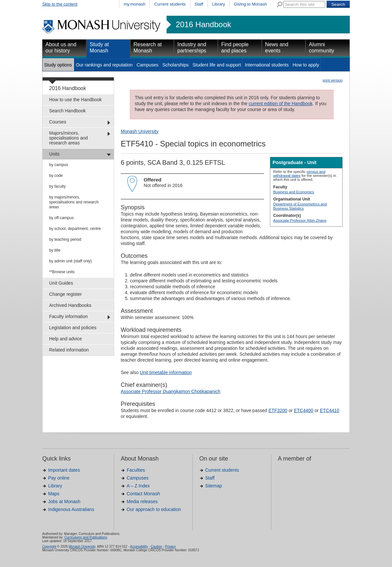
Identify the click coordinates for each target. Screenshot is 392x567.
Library (219, 4)
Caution (156, 547)
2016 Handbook (203, 25)
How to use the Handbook (75, 100)
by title (55, 250)
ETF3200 (278, 410)
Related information (69, 350)
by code (56, 176)
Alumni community (321, 47)
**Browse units (62, 272)
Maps (54, 494)
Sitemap (214, 486)
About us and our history (61, 47)
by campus (59, 165)
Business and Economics (294, 192)
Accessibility (139, 547)
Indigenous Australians (71, 509)
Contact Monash (143, 494)
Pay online (59, 478)
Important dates (64, 470)
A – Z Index (138, 486)
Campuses (147, 65)
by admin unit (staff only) (71, 261)
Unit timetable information (166, 372)
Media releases (142, 501)
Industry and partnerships (192, 47)
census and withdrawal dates (299, 174)
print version (333, 80)
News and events (277, 47)
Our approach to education (154, 509)
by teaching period (65, 239)
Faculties (136, 470)
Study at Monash (99, 47)
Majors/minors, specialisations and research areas (68, 138)
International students (267, 65)
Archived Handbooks (70, 305)
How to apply (306, 65)
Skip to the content (60, 4)
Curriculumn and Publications (86, 537)
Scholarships (175, 65)
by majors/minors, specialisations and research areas (74, 202)
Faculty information (68, 316)
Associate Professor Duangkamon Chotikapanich (170, 391)
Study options (58, 65)
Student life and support (217, 65)
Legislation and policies (73, 328)
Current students (170, 4)
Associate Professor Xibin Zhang (300, 220)
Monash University (140, 131)
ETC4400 (303, 410)
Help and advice (65, 339)
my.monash (134, 4)
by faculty (57, 186)
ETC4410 (330, 410)
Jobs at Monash (64, 501)
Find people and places (235, 47)
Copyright (49, 547)
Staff (199, 4)
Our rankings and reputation (104, 65)
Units (54, 154)
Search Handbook (67, 111)
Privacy (170, 547)
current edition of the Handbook (281, 104)
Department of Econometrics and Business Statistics (300, 206)
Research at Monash (148, 47)
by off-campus (61, 218)
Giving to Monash (250, 4)
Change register (65, 294)
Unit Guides (61, 283)
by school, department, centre (75, 229)
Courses (58, 122)
